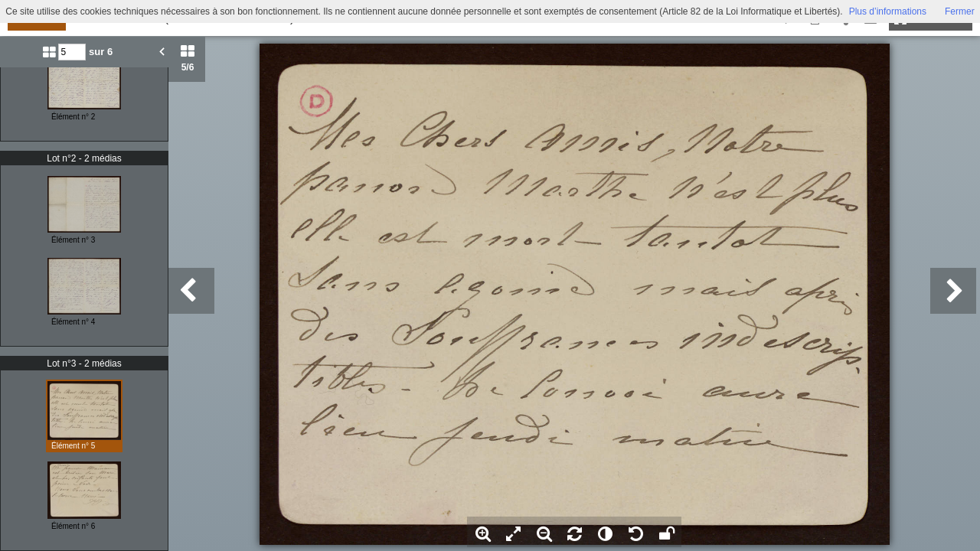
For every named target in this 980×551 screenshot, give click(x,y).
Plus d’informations (888, 11)
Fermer (960, 11)
